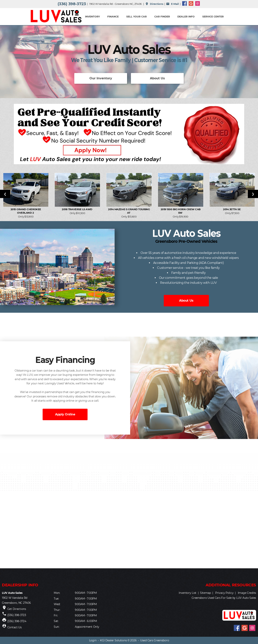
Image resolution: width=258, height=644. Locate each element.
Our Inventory (101, 78)
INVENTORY (92, 17)
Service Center (213, 17)
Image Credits (247, 593)
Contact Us (14, 627)
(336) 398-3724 (17, 621)
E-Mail (172, 4)
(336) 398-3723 (72, 4)
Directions (154, 4)
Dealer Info (186, 17)
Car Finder (162, 17)
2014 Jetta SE (232, 209)
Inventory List (188, 593)
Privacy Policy (224, 593)
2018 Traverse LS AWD (77, 209)
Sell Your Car (136, 17)
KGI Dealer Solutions (113, 640)
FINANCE (113, 17)
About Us (157, 78)
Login (93, 640)
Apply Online (65, 414)
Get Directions (17, 609)
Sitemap (205, 593)
